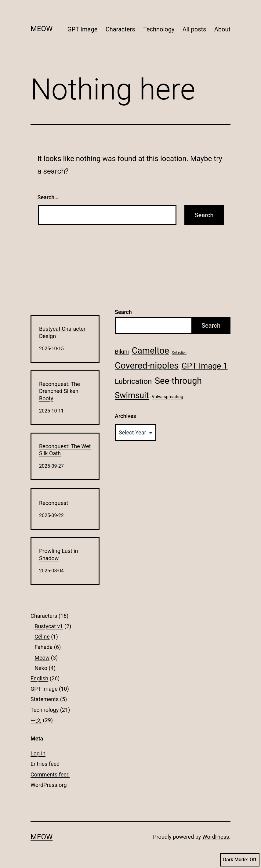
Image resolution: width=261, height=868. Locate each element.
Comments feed (50, 774)
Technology (159, 29)
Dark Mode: (240, 860)
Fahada (43, 647)
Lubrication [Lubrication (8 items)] (133, 381)
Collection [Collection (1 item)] (179, 353)
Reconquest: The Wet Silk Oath (65, 450)
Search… (48, 197)
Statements (45, 699)
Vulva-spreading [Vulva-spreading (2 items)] (167, 397)
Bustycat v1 (49, 626)
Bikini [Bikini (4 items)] (122, 352)
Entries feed (45, 764)
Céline (42, 637)
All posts (194, 29)
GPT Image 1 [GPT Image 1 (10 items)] (205, 366)
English (39, 678)
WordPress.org (49, 785)
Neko (41, 668)
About (222, 29)
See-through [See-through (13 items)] (178, 381)
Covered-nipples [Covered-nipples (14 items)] (147, 366)
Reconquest (54, 503)
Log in (38, 753)
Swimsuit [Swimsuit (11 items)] (132, 395)
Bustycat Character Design (62, 332)
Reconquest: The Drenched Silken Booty (60, 391)
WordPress (216, 837)
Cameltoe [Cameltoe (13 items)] (150, 351)
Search (123, 312)
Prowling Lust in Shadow (59, 554)
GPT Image (82, 29)
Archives (125, 416)
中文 (36, 720)
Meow (42, 29)
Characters (120, 29)
